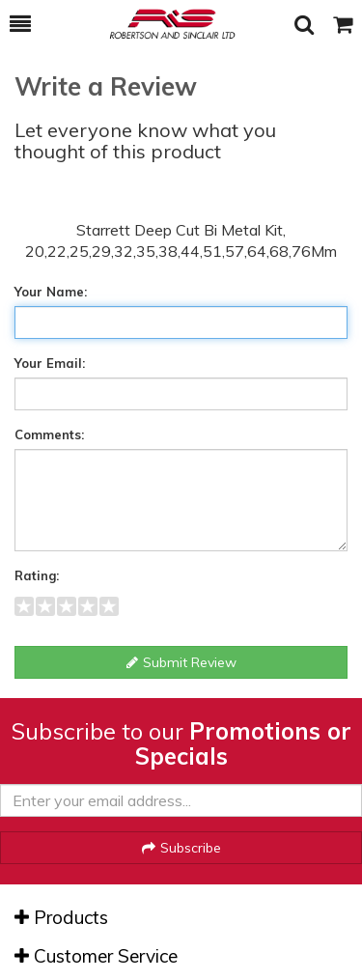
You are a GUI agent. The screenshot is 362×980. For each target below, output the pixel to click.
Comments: (49, 434)
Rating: (37, 575)
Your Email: (50, 363)
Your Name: (51, 292)
